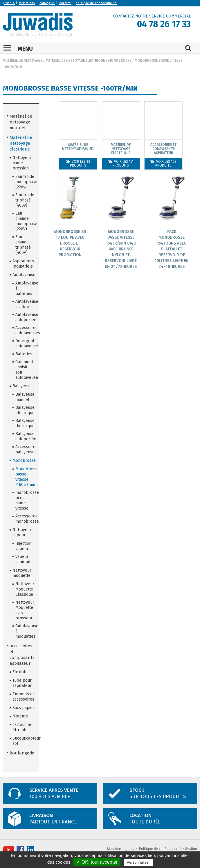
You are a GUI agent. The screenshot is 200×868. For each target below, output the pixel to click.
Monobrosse (120, 61)
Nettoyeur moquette (22, 573)
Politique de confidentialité (160, 849)
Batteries (24, 354)
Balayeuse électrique (25, 410)
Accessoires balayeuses (25, 449)
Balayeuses (23, 386)
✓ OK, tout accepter (97, 862)
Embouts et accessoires (23, 697)
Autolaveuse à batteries (25, 288)
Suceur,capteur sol (24, 741)
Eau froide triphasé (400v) (25, 200)
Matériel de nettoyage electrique (75, 61)
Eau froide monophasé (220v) (25, 182)
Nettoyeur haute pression (22, 163)
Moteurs (20, 716)
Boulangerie (22, 753)
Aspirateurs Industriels (23, 264)
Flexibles (21, 672)
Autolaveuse (24, 275)
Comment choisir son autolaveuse (25, 370)
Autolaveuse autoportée (25, 317)
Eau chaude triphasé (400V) (23, 245)
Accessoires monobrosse (25, 519)
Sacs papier (23, 708)
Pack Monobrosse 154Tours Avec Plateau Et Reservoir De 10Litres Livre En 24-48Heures (172, 249)
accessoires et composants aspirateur (22, 655)
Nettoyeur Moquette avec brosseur (25, 610)
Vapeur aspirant (23, 559)
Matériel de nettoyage (22, 61)
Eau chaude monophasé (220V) (25, 221)
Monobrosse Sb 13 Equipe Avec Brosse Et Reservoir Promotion (70, 243)
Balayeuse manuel (25, 397)
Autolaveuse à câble (25, 304)
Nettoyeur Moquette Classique (25, 589)
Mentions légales (121, 849)
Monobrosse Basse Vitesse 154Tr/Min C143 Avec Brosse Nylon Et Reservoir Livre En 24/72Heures (121, 249)
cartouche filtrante (22, 727)
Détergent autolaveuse (25, 343)
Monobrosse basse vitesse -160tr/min (25, 477)
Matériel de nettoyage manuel (21, 122)
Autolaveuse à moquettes (25, 631)
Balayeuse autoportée (25, 436)
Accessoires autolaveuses (25, 330)
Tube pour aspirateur (22, 683)
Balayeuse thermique (25, 423)
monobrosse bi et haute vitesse (25, 500)
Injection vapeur (23, 546)
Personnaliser (138, 862)
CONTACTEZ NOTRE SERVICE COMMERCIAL (152, 16)
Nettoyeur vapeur (22, 532)
